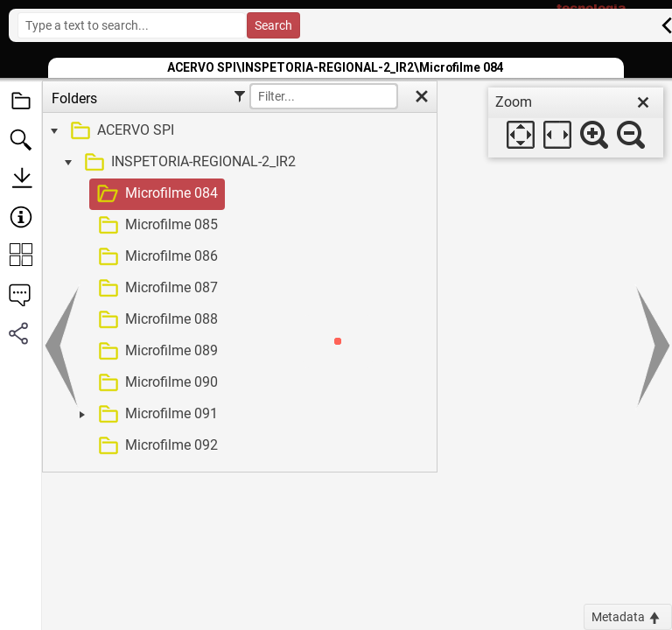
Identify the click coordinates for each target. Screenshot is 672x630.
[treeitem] (238, 131)
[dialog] (576, 122)
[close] (643, 102)
